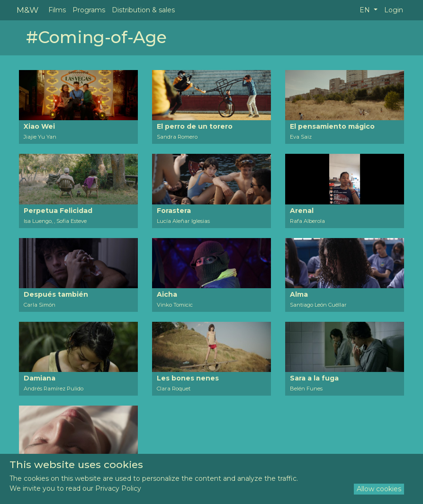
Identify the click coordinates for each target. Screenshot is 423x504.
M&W (27, 10)
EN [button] (366, 10)
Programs (89, 10)
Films (57, 10)
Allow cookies (379, 489)
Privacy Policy (118, 488)
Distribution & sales (143, 10)
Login (394, 10)
